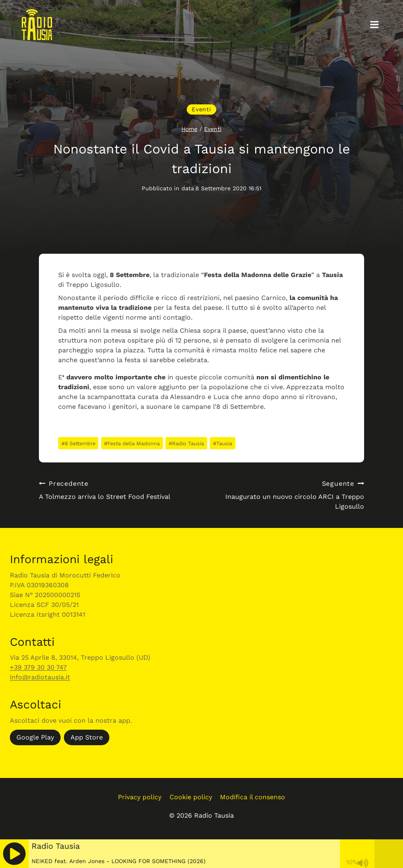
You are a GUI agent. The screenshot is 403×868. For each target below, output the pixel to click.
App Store (87, 737)
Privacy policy (140, 797)
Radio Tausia (186, 443)
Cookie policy (191, 797)
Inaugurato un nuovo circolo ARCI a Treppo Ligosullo (286, 495)
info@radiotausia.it (40, 677)
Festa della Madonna (132, 443)
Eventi (201, 109)
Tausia (223, 443)
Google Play (35, 737)
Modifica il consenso (252, 797)
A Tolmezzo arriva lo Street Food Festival (117, 490)
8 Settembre (78, 443)
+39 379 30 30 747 (38, 667)
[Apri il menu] (374, 24)
